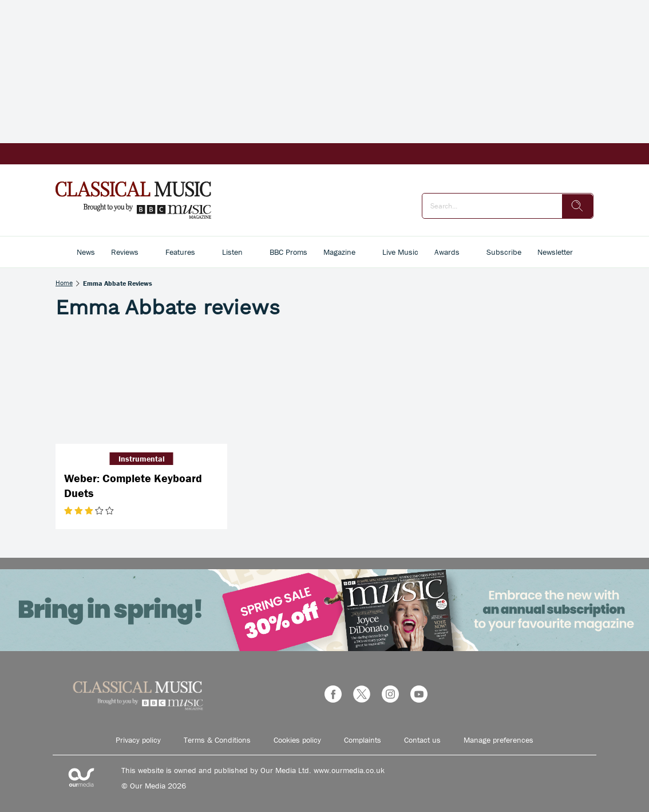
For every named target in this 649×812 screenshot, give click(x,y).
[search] (577, 206)
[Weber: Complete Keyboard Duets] (141, 387)
